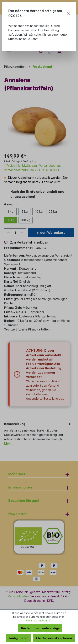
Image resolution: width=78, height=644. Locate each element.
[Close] (68, 13)
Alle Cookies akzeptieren (54, 638)
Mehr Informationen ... (39, 620)
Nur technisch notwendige (40, 628)
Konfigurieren (19, 638)
